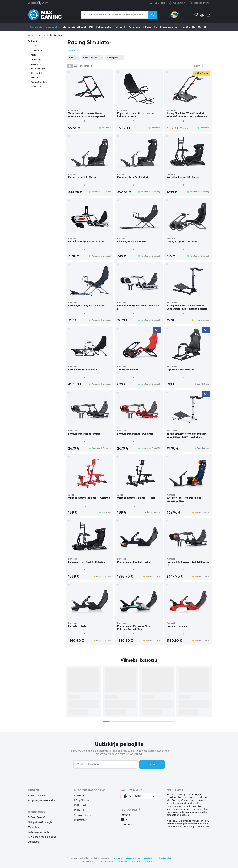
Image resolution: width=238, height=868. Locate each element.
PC (91, 27)
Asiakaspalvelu (201, 3)
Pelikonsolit (103, 27)
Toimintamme (116, 858)
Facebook (126, 815)
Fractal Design (38, 69)
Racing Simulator (55, 35)
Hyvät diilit (188, 27)
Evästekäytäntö (37, 817)
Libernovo (36, 64)
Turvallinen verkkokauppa (42, 837)
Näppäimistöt (82, 800)
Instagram (126, 824)
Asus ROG (36, 78)
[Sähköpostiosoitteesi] (105, 765)
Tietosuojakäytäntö (39, 832)
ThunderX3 (36, 73)
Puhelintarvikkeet (140, 27)
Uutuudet (51, 27)
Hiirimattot (80, 820)
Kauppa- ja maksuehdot (42, 800)
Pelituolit (120, 27)
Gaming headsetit (84, 815)
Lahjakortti (160, 3)
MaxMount (36, 59)
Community (177, 3)
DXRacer (35, 46)
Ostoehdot (166, 858)
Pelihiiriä (79, 796)
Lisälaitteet (36, 87)
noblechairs (37, 50)
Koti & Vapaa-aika (166, 27)
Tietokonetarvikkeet (73, 27)
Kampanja (36, 27)
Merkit (202, 27)
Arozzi (34, 55)
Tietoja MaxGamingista (41, 822)
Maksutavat (35, 827)
